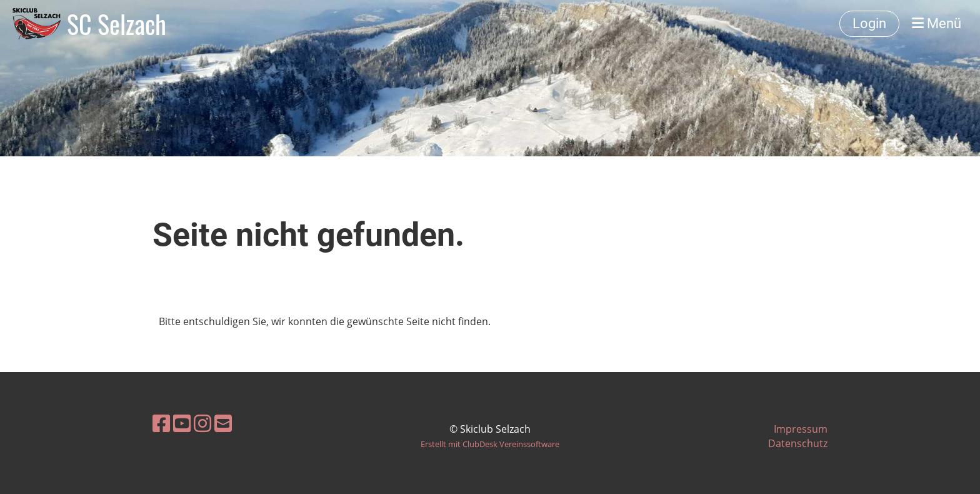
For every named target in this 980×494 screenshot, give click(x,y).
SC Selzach (117, 24)
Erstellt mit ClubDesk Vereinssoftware (490, 444)
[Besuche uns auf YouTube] (182, 423)
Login (869, 23)
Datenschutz (798, 443)
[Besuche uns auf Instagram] (202, 423)
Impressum (801, 429)
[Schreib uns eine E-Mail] (223, 423)
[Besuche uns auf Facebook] (161, 423)
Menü (937, 23)
